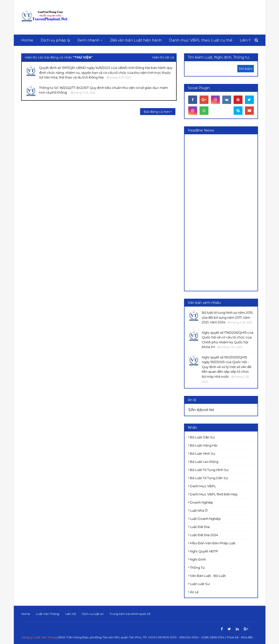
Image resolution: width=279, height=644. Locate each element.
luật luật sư (200, 584)
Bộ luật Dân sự (202, 437)
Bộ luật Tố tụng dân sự (209, 478)
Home (26, 614)
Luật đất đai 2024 (204, 535)
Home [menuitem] (27, 40)
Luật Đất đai (200, 527)
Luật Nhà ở (199, 510)
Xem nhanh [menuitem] (88, 40)
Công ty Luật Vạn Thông (39, 637)
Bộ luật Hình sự (203, 453)
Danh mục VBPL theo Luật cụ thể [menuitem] (201, 40)
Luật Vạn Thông (48, 614)
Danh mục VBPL (203, 486)
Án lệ (194, 592)
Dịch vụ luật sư (93, 614)
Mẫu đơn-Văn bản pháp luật (213, 543)
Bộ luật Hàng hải (204, 445)
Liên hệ (71, 614)
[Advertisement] (168, 17)
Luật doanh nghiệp (205, 519)
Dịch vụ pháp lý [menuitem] (55, 40)
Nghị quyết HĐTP (204, 551)
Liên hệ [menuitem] (247, 40)
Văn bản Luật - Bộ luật (208, 576)
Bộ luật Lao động (204, 462)
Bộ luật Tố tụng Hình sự (209, 470)
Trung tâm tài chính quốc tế (130, 614)
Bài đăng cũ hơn (157, 112)
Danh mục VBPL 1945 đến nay (214, 494)
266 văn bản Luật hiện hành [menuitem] (136, 40)
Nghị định (198, 559)
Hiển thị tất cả (163, 57)
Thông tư (197, 567)
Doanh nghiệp (202, 502)
